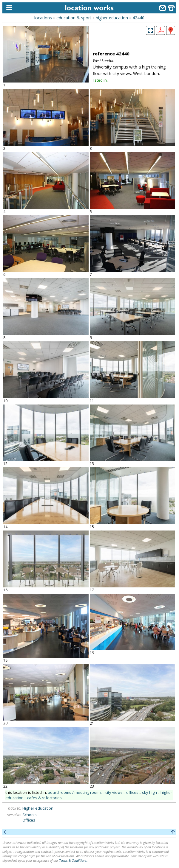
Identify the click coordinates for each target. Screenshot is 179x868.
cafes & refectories (44, 798)
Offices (29, 820)
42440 (138, 18)
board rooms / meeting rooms (75, 792)
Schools (30, 815)
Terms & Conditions (73, 860)
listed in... (101, 80)
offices (132, 792)
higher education (112, 18)
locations (43, 18)
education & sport (74, 18)
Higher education (38, 808)
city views (114, 792)
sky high (149, 792)
